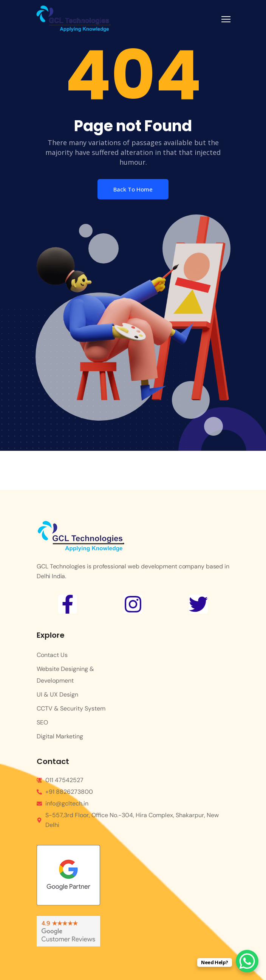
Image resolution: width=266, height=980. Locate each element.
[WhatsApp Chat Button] (247, 961)
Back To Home (133, 189)
